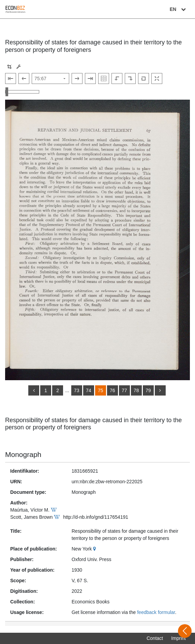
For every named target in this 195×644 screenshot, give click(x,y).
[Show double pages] (104, 78)
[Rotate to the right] (130, 78)
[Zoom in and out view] (22, 92)
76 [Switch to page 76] (112, 390)
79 (148, 390)
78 (136, 390)
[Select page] (50, 78)
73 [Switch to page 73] (77, 390)
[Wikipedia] (55, 510)
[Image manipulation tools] (19, 67)
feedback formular (156, 612)
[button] (9, 67)
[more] (160, 390)
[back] (34, 390)
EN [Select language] (179, 9)
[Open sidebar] (185, 631)
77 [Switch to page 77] (124, 390)
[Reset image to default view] (144, 78)
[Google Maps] (95, 549)
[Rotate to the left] (117, 78)
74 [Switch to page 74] (89, 390)
